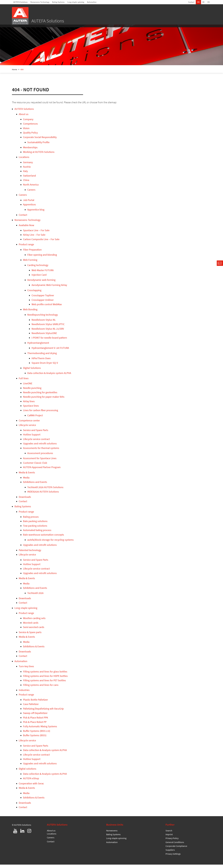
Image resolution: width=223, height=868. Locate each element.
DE (203, 2)
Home (15, 73)
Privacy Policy (172, 842)
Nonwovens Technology (40, 2)
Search (169, 834)
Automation (92, 2)
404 (22, 73)
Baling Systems (58, 2)
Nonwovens (112, 834)
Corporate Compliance (176, 849)
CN (208, 2)
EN (198, 2)
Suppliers (170, 853)
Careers (51, 841)
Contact (191, 2)
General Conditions (175, 846)
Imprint (169, 838)
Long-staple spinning (76, 2)
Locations (52, 837)
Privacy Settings (173, 857)
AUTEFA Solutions (20, 2)
